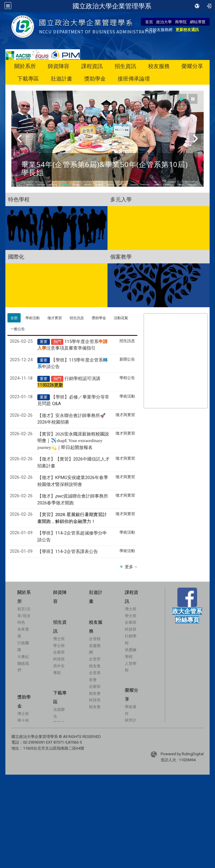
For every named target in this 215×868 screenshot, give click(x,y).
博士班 (122, 616)
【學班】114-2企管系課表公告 (68, 552)
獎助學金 (95, 79)
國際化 (16, 257)
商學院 (181, 22)
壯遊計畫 (62, 79)
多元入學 (121, 199)
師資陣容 (59, 66)
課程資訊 (92, 66)
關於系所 (25, 66)
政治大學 (164, 22)
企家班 (122, 630)
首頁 (149, 22)
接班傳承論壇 (134, 79)
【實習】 (73, 441)
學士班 (122, 623)
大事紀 (23, 657)
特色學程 (19, 199)
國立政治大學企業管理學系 (112, 6)
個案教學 (121, 257)
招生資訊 (125, 66)
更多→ (131, 567)
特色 (21, 622)
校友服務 (159, 66)
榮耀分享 (192, 66)
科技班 (122, 637)
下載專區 (28, 79)
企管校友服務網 (159, 30)
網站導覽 (198, 22)
